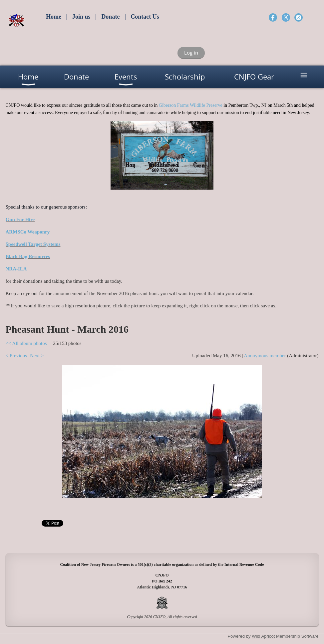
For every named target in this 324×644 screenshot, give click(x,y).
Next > (37, 356)
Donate (110, 17)
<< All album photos (26, 343)
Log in (191, 53)
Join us (81, 17)
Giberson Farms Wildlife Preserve (191, 105)
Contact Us (145, 17)
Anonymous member (265, 356)
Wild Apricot (263, 636)
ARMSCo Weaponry (28, 232)
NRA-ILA (16, 269)
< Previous (16, 356)
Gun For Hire (20, 220)
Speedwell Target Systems (33, 244)
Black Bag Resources (28, 256)
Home (54, 17)
